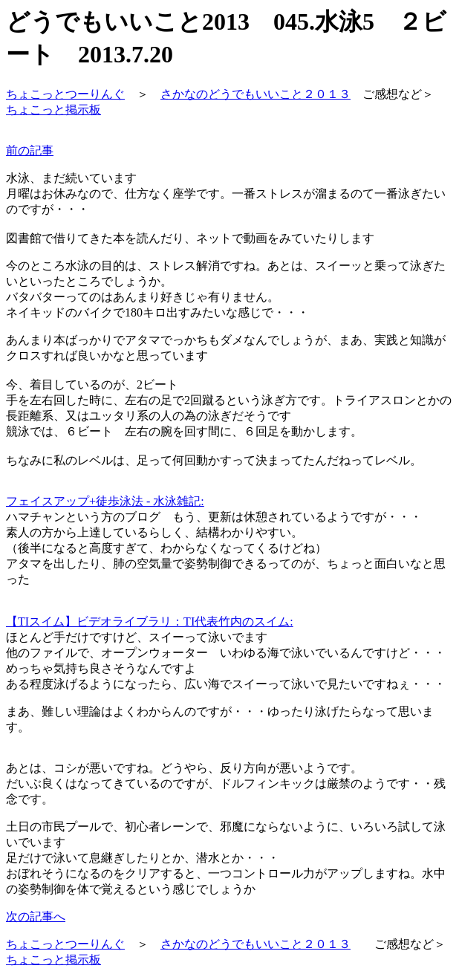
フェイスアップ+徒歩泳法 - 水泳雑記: (105, 501)
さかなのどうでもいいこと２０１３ (255, 94)
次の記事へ (36, 916)
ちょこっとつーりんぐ (65, 94)
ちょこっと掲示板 (53, 110)
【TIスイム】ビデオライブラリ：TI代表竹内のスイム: (150, 622)
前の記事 (30, 150)
